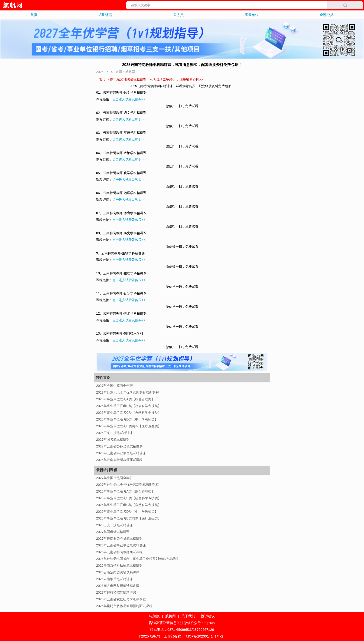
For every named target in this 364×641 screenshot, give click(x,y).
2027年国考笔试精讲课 (113, 440)
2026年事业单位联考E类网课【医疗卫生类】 (129, 426)
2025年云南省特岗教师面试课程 (119, 460)
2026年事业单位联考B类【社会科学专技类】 (129, 406)
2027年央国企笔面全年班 (114, 386)
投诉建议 (208, 616)
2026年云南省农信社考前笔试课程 (121, 599)
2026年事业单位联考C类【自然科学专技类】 (129, 413)
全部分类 (327, 15)
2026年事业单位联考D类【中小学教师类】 (127, 419)
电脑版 (154, 616)
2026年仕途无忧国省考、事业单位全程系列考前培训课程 (137, 559)
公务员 (178, 15)
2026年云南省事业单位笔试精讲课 (121, 453)
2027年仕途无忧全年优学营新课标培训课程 (127, 392)
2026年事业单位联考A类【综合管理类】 (125, 399)
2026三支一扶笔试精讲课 (114, 433)
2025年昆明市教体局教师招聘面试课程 (124, 606)
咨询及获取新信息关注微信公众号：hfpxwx (182, 623)
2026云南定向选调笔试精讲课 (118, 572)
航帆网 (171, 616)
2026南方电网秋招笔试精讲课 (118, 586)
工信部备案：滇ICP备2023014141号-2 (193, 636)
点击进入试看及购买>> (129, 99)
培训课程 (105, 15)
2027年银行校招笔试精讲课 (116, 592)
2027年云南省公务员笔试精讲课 (119, 446)
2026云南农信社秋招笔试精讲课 (119, 565)
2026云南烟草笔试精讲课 (114, 579)
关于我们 (188, 616)
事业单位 (252, 15)
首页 (34, 15)
